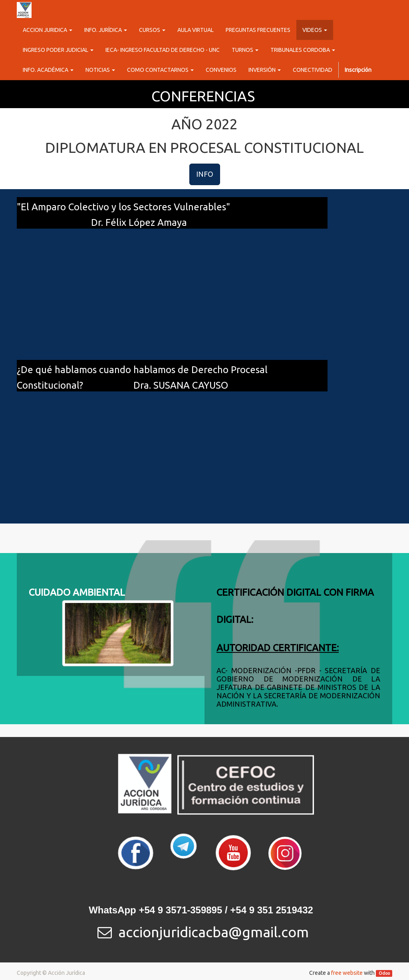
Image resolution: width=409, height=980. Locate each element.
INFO (205, 174)
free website (347, 973)
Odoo (384, 973)
